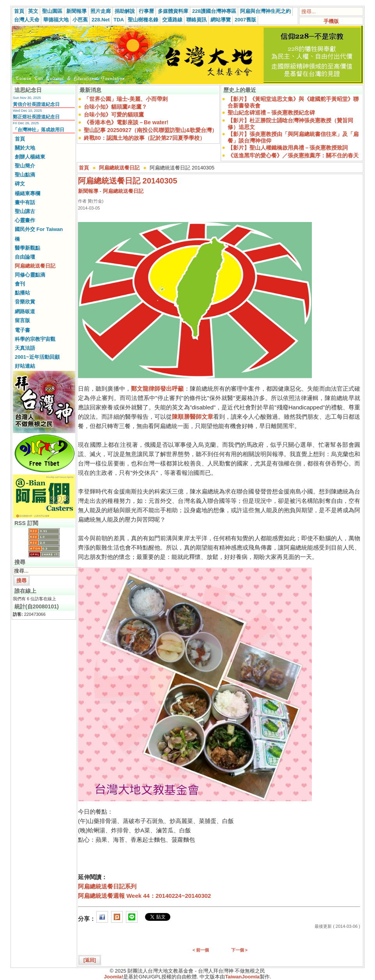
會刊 (20, 284)
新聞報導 (76, 11)
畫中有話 (25, 202)
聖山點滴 (25, 175)
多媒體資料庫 (173, 11)
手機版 (331, 21)
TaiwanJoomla (242, 977)
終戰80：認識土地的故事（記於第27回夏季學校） (144, 138)
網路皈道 (25, 311)
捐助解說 (125, 11)
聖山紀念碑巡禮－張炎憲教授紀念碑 (271, 113)
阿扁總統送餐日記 (35, 266)
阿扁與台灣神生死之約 (265, 11)
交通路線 (172, 20)
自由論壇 (25, 257)
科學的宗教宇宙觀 (35, 339)
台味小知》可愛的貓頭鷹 (114, 115)
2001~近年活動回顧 (37, 357)
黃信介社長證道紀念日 (36, 104)
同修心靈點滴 (30, 275)
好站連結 (25, 366)
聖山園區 (52, 11)
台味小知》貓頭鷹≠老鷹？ (115, 107)
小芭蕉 (80, 20)
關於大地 (25, 148)
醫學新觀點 (27, 248)
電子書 (22, 330)
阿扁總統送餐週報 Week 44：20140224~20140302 (144, 896)
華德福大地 (56, 20)
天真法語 (25, 348)
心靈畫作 (25, 220)
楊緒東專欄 (27, 193)
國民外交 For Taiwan (39, 229)
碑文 (20, 184)
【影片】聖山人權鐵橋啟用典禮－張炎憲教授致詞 (288, 148)
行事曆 (146, 11)
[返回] (90, 960)
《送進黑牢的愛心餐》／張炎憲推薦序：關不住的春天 (293, 155)
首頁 (19, 11)
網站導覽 (221, 20)
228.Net (101, 20)
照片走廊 (101, 11)
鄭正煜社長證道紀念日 (36, 117)
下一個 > (239, 950)
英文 (33, 11)
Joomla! (114, 977)
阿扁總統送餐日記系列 (107, 886)
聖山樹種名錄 (143, 20)
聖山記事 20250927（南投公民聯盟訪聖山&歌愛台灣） (150, 130)
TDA (119, 20)
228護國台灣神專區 (214, 11)
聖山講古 (25, 211)
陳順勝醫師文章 (193, 417)
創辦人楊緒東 (30, 157)
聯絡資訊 (196, 20)
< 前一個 (201, 950)
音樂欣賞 (25, 302)
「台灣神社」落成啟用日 (39, 130)
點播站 (22, 293)
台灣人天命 (27, 20)
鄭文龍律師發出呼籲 (157, 389)
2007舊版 (245, 20)
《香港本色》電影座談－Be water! (126, 122)
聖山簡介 (25, 166)
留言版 (22, 320)
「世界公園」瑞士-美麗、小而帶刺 (126, 99)
